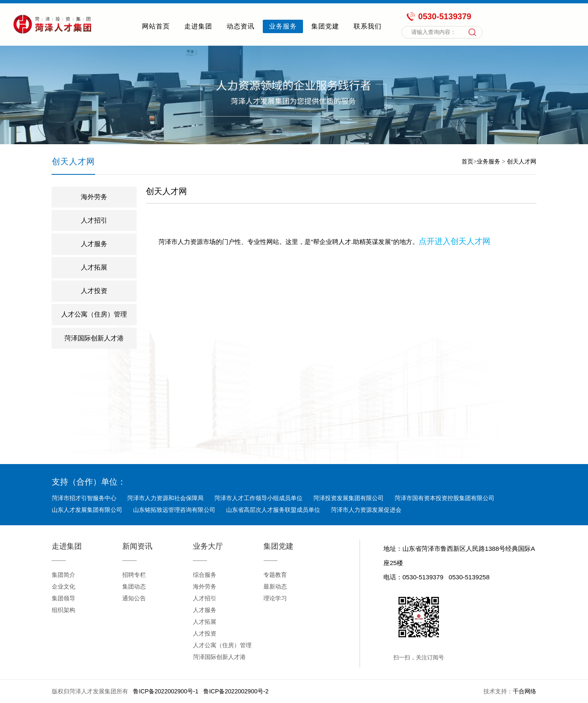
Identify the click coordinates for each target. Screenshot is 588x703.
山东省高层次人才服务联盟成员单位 (273, 510)
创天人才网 (521, 161)
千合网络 (524, 691)
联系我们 (368, 26)
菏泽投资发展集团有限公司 (348, 498)
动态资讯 (241, 26)
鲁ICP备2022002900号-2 (236, 691)
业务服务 (283, 26)
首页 (467, 161)
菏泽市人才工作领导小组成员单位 (258, 498)
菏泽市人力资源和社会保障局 (165, 498)
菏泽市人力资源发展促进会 (366, 510)
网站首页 (156, 26)
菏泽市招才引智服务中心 (84, 498)
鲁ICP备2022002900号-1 (166, 691)
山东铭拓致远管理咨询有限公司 (174, 510)
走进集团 (198, 26)
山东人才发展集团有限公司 (87, 510)
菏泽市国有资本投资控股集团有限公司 (444, 498)
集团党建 (325, 26)
